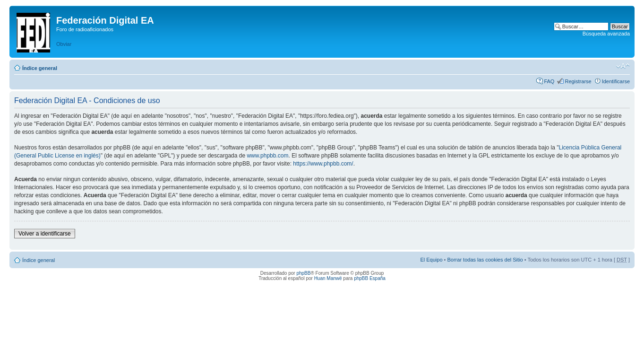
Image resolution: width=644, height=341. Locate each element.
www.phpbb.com (267, 156)
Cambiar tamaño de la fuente (623, 66)
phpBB (303, 273)
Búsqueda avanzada (606, 34)
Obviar (64, 44)
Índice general (40, 68)
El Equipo (431, 260)
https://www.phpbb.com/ (323, 164)
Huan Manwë (328, 278)
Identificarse (616, 81)
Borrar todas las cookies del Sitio (485, 260)
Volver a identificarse (45, 234)
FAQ (549, 81)
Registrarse (578, 81)
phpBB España (370, 278)
